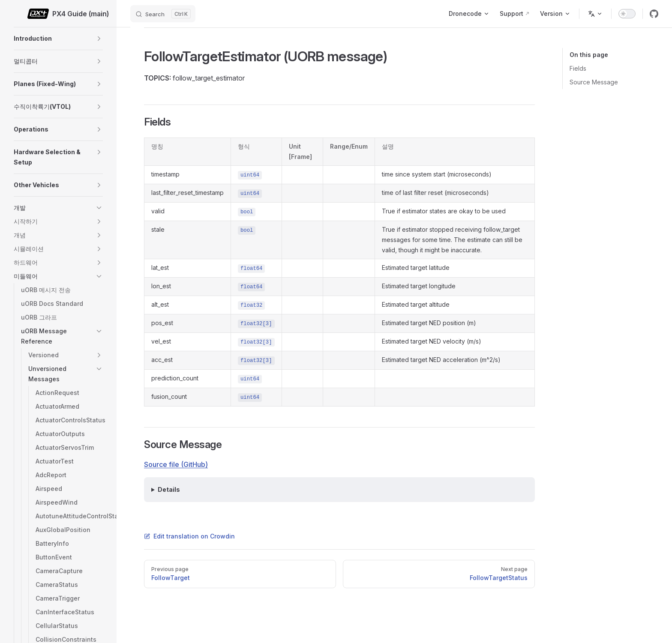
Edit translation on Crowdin (189, 536)
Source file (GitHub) (176, 464)
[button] (99, 39)
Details (169, 489)
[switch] (627, 14)
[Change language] (595, 14)
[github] (654, 14)
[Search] (163, 14)
